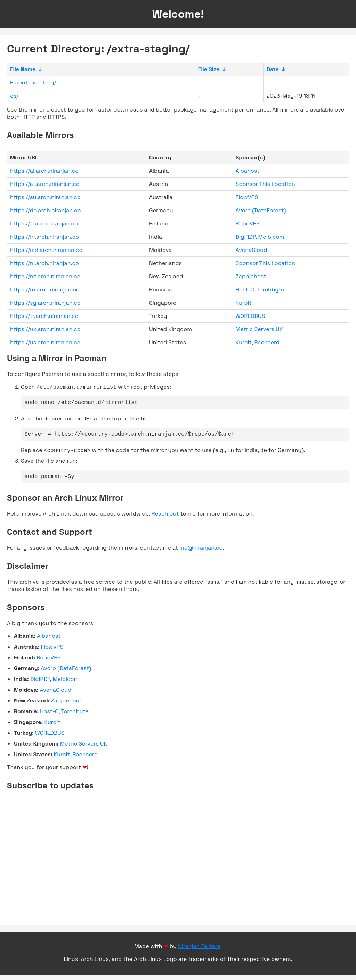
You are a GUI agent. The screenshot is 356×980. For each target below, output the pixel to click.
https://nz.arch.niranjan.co (45, 276)
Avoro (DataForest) (261, 210)
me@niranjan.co (201, 553)
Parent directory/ (33, 83)
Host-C (245, 290)
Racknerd (267, 342)
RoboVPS (248, 224)
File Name (23, 69)
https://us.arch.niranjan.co (45, 342)
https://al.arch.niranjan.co (44, 171)
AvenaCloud (252, 250)
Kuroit (244, 303)
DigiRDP (246, 237)
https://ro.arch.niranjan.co (45, 290)
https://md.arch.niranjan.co (46, 250)
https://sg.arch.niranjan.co (45, 303)
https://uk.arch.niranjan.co (45, 329)
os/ (14, 96)
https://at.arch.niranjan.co (45, 184)
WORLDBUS (250, 316)
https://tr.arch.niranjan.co (44, 316)
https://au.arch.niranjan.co (45, 197)
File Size (209, 69)
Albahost (248, 171)
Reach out (165, 518)
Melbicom (271, 237)
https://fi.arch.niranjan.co (44, 224)
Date (273, 69)
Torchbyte (270, 290)
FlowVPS (247, 197)
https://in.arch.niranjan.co (44, 237)
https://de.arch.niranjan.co (46, 210)
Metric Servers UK (259, 329)
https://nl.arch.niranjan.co (44, 263)
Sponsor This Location (265, 184)
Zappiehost (251, 276)
